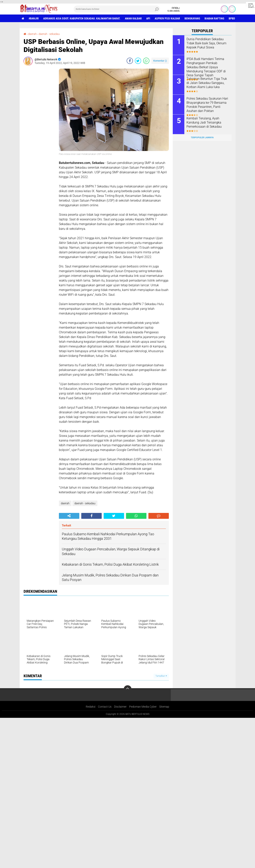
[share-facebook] (130, 61)
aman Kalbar (133, 18)
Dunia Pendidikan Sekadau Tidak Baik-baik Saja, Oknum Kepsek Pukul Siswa (206, 43)
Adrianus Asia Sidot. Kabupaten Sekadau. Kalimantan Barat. (82, 18)
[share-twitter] (138, 61)
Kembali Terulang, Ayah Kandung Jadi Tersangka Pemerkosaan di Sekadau (204, 122)
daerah (32, 34)
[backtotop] (128, 689)
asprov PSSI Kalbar (167, 18)
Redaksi (91, 707)
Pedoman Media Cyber (143, 707)
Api (148, 18)
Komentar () (160, 61)
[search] (117, 9)
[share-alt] (69, 516)
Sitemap (164, 707)
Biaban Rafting (214, 18)
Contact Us (105, 707)
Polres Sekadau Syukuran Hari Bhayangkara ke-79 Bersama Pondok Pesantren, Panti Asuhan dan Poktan (207, 105)
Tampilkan (161, 676)
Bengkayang (192, 18)
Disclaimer (120, 707)
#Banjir (34, 18)
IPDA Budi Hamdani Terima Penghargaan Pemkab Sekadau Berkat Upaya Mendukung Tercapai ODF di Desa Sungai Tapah (206, 67)
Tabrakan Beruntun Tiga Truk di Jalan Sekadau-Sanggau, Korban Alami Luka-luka (207, 83)
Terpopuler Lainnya (202, 138)
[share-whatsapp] (146, 61)
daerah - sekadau (49, 34)
